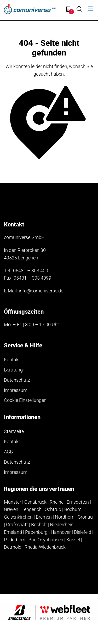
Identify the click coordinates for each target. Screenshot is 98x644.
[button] (90, 9)
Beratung (13, 370)
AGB (8, 452)
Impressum (16, 390)
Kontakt (12, 360)
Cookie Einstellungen (25, 400)
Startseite (14, 431)
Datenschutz (17, 380)
